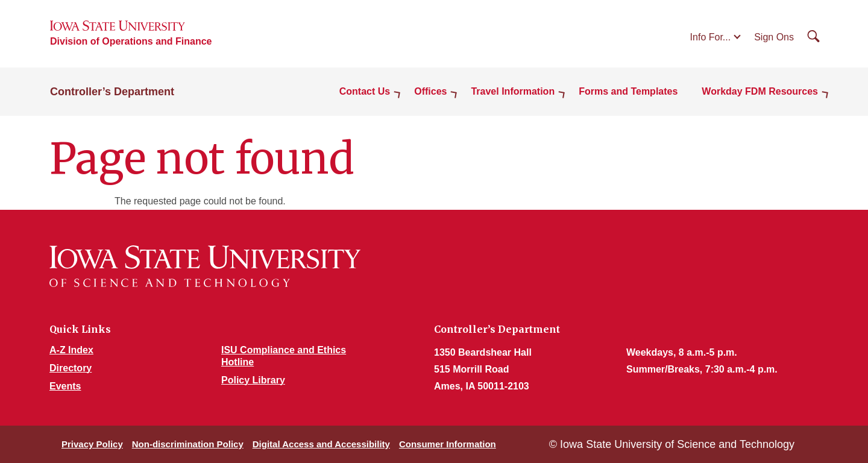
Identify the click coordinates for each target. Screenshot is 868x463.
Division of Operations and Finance (131, 41)
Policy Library (253, 380)
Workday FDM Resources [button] (760, 91)
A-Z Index (71, 350)
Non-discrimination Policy (188, 444)
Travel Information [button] (513, 91)
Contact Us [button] (365, 91)
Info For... (711, 37)
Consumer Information (448, 444)
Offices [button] (430, 91)
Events (65, 386)
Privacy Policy (92, 444)
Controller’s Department (112, 92)
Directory (71, 368)
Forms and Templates (628, 91)
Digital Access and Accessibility (321, 444)
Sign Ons (774, 37)
